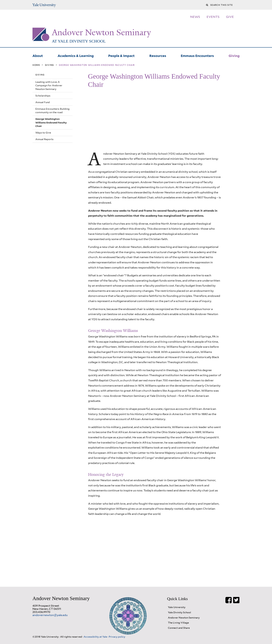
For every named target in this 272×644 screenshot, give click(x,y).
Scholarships (43, 96)
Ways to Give (43, 133)
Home (36, 65)
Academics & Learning (76, 55)
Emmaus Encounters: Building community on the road (52, 111)
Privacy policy (117, 637)
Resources (158, 55)
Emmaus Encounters (197, 55)
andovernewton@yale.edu (50, 615)
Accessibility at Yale (96, 637)
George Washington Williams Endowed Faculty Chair (51, 122)
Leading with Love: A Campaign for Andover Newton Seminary (49, 85)
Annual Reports (44, 139)
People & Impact (121, 55)
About (38, 55)
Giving (234, 55)
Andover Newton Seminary (101, 32)
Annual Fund (43, 102)
